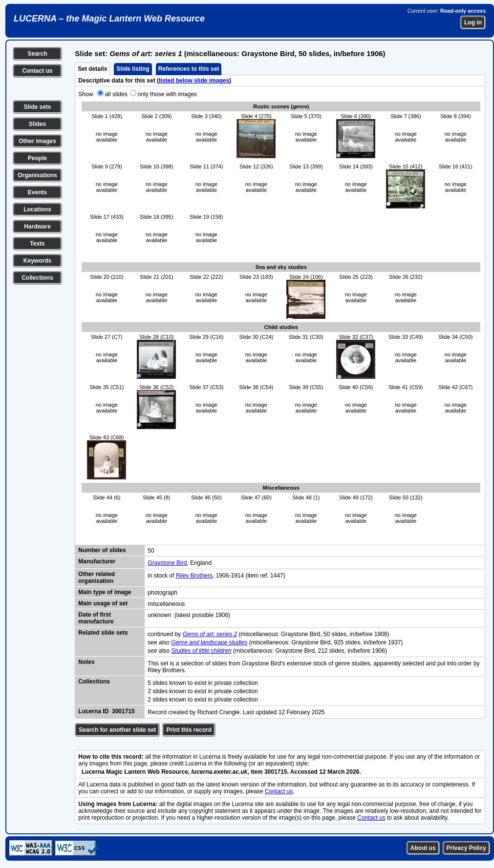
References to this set (189, 69)
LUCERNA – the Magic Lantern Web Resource (109, 19)
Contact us (37, 71)
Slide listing (133, 69)
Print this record (189, 730)
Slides (37, 124)
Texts (37, 244)
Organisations (37, 175)
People (37, 158)
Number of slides (102, 550)
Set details (92, 69)
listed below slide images (194, 81)
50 (151, 551)
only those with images (167, 94)
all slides (116, 94)
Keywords (37, 261)
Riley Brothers (194, 576)
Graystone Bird (167, 563)
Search (37, 54)
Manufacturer (97, 561)
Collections (37, 278)
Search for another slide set (117, 730)
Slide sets (37, 107)
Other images (37, 141)
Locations (37, 209)
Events (37, 192)
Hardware (37, 227)
